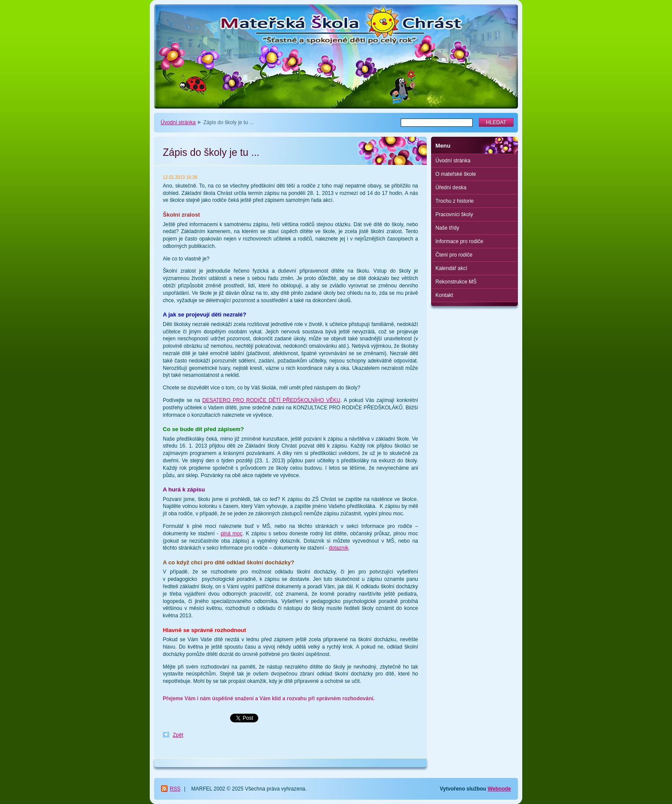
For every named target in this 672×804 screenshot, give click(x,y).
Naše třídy (447, 228)
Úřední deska (451, 188)
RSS (175, 789)
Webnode (499, 789)
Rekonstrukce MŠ (456, 282)
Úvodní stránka (178, 122)
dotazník (338, 548)
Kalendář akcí (451, 268)
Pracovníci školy (454, 214)
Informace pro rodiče (459, 241)
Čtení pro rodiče (454, 255)
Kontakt (444, 295)
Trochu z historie (455, 201)
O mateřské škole (456, 174)
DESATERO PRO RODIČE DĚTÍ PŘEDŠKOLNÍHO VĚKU (271, 400)
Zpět (178, 735)
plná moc (231, 534)
